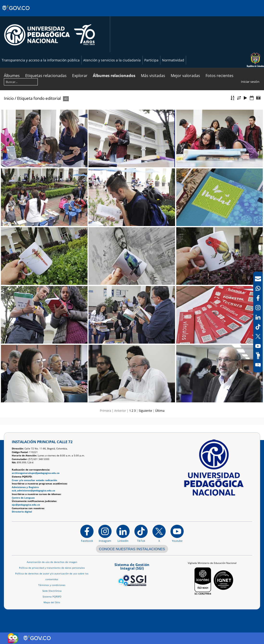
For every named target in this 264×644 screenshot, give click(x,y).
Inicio (9, 98)
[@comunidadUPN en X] (159, 533)
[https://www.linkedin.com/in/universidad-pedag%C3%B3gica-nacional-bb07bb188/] (123, 533)
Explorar (80, 76)
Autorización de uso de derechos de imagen (52, 562)
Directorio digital (22, 512)
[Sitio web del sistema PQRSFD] (258, 365)
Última (160, 411)
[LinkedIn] (258, 317)
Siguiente (145, 411)
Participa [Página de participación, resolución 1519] (151, 60)
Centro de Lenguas (23, 498)
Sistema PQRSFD (52, 597)
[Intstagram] (258, 308)
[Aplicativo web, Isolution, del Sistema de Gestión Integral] (132, 574)
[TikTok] (258, 327)
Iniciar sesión (250, 82)
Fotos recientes (220, 76)
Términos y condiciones (52, 585)
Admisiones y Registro (25, 487)
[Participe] (258, 356)
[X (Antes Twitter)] (258, 336)
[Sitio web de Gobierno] (16, 13)
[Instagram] (105, 533)
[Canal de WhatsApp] (258, 288)
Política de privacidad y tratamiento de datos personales (52, 568)
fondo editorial (47, 98)
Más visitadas (153, 76)
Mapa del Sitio (52, 602)
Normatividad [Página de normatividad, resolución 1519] (173, 60)
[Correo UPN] (258, 279)
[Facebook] (258, 298)
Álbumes (12, 76)
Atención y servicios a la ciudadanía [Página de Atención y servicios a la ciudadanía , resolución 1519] (112, 60)
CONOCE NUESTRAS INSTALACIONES (132, 549)
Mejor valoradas (185, 76)
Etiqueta (25, 98)
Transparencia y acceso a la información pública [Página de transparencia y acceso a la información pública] (41, 60)
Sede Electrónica (52, 591)
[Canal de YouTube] (258, 346)
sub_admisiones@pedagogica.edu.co (33, 491)
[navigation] (258, 322)
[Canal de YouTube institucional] (177, 533)
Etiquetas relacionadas (46, 76)
